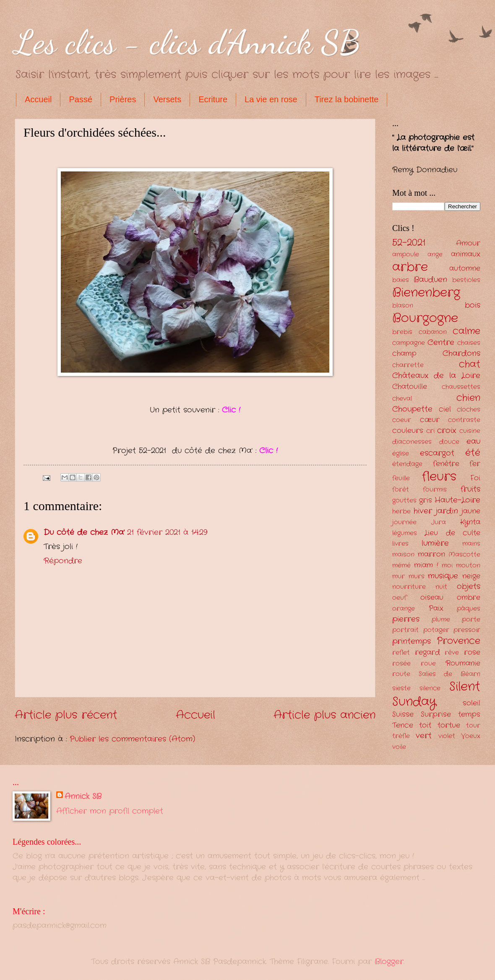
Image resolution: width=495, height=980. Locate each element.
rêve (452, 653)
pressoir (467, 630)
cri (430, 431)
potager (436, 630)
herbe (401, 512)
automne (465, 268)
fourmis (435, 490)
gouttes (404, 501)
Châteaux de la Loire (436, 376)
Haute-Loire (457, 500)
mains (471, 544)
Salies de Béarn (449, 674)
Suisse (403, 714)
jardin (447, 511)
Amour (468, 243)
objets (469, 586)
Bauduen (430, 280)
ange (435, 255)
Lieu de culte (452, 533)
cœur (430, 420)
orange (404, 609)
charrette (408, 365)
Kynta (470, 522)
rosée (401, 664)
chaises (469, 343)
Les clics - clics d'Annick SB (188, 42)
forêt (401, 490)
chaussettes (461, 387)
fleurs (439, 477)
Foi (475, 478)
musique (443, 576)
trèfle (401, 736)
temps (469, 714)
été (473, 453)
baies (401, 280)
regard (427, 652)
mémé (401, 566)
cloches (469, 410)
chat (470, 364)
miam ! (426, 565)
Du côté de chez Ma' (84, 532)
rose (472, 652)
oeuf (399, 598)
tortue (449, 725)
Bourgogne (425, 318)
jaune (471, 511)
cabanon (433, 332)
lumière (435, 543)
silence (430, 688)
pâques (469, 609)
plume (441, 620)
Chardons (461, 353)
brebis (402, 332)
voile (399, 747)
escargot (437, 453)
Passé (81, 99)
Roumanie (463, 663)
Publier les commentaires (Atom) (132, 739)
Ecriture (213, 99)
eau (473, 441)
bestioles (466, 280)
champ (404, 354)
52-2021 (409, 243)
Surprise (436, 714)
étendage (407, 464)
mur (399, 577)
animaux (466, 254)
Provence (459, 641)
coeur (402, 420)
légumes (405, 533)
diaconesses (412, 442)
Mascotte (464, 555)
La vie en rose (271, 99)
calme (466, 331)
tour (473, 726)
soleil (472, 703)
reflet (401, 653)
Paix (436, 608)
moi (447, 566)
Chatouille (410, 387)
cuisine (470, 431)
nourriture (409, 587)
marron (431, 554)
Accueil (38, 99)
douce (449, 442)
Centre (441, 342)
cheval (402, 399)
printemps (412, 641)
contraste (464, 420)
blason (403, 306)
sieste (401, 688)
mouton (468, 566)
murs (417, 577)
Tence (403, 725)
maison (403, 555)
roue (428, 664)
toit (425, 725)
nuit (441, 587)
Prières (123, 99)
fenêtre (446, 464)
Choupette (412, 409)
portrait (405, 630)
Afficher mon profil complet (110, 811)
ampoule (406, 255)
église (401, 454)
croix (447, 430)
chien (468, 398)
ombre (469, 598)
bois (473, 305)
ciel (445, 409)
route (401, 674)
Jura (439, 522)
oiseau (432, 598)
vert (424, 736)
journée (404, 522)
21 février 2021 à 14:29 (167, 532)
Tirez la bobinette (347, 99)
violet (447, 736)
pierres (406, 619)
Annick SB (83, 797)
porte (471, 620)
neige (471, 576)
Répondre (63, 561)
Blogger (389, 962)
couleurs (408, 431)
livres (400, 544)
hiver (423, 511)
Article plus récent (66, 715)
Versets (167, 99)
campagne (409, 343)
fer (475, 464)
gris (426, 500)
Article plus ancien (324, 715)
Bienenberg (426, 293)
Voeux (471, 736)
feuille (401, 478)
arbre (410, 267)
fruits (470, 489)
